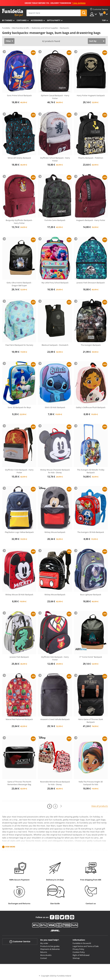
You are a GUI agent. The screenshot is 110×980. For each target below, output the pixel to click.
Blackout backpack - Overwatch (55, 345)
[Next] (61, 806)
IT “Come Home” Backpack (91, 657)
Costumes (22, 20)
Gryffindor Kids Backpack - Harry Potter (55, 658)
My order (44, 943)
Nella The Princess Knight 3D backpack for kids (91, 783)
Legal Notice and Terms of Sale (86, 946)
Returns (44, 952)
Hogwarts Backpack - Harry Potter (91, 220)
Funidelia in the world (82, 943)
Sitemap (76, 958)
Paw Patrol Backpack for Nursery (19, 345)
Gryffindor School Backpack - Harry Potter (55, 159)
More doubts (46, 955)
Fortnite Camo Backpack (55, 220)
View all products (100, 806)
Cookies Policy (79, 952)
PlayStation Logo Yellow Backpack (19, 532)
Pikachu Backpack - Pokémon (91, 158)
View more (10, 847)
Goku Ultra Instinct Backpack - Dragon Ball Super (19, 284)
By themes (7, 20)
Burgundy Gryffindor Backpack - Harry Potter (19, 222)
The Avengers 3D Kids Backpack (91, 532)
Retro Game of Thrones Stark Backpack (91, 721)
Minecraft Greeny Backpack (19, 158)
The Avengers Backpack (91, 345)
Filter (8, 41)
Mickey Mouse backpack (55, 532)
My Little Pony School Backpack (55, 283)
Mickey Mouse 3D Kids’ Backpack (19, 595)
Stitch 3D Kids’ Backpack (55, 407)
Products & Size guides (50, 946)
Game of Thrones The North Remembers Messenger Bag (19, 783)
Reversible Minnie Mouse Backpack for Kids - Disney (55, 783)
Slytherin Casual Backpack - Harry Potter (55, 97)
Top (104, 20)
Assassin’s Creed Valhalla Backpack (55, 719)
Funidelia (6, 28)
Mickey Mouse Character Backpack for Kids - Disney (55, 471)
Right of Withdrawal (81, 955)
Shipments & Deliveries (50, 949)
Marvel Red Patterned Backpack (19, 719)
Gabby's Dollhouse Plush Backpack (91, 407)
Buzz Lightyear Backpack (91, 595)
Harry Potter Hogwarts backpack (91, 95)
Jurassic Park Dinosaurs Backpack (91, 283)
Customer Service (20, 942)
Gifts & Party (54, 20)
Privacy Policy (78, 949)
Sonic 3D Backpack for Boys (19, 407)
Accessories (37, 20)
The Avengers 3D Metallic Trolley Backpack (91, 471)
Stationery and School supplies (45, 28)
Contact (44, 958)
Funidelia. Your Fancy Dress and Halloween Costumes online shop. (13, 13)
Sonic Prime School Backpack (19, 95)
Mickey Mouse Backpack (55, 595)
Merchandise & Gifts (21, 28)
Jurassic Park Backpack (19, 657)
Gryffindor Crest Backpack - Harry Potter (19, 471)
